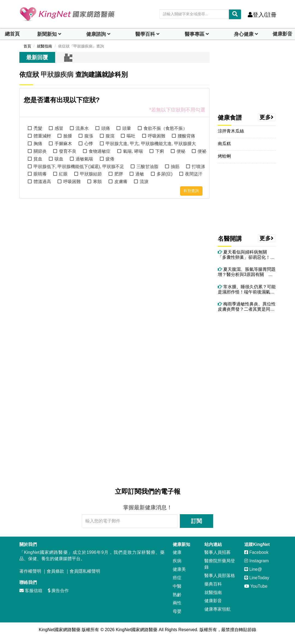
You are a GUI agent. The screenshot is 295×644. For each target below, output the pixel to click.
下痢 (160, 151)
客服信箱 (31, 591)
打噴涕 (198, 167)
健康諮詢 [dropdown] (96, 34)
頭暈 (127, 128)
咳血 (59, 159)
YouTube (256, 586)
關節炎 (40, 151)
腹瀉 (110, 136)
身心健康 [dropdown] (244, 34)
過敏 (140, 174)
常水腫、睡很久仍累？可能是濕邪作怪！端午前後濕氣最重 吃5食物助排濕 (247, 289)
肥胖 (119, 174)
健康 (177, 552)
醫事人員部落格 (220, 576)
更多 (267, 117)
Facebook (256, 552)
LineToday (257, 578)
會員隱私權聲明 (85, 571)
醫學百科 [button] (145, 34)
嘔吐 (131, 136)
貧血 (38, 159)
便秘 (181, 151)
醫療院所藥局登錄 (220, 564)
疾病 (177, 561)
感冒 (59, 128)
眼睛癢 (40, 174)
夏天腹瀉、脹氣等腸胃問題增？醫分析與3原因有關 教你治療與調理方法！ (247, 272)
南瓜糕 (224, 144)
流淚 (144, 182)
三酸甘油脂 (147, 167)
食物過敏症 (100, 151)
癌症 (177, 578)
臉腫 (68, 136)
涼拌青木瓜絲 (231, 131)
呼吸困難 (157, 136)
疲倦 (110, 159)
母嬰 (177, 611)
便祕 (202, 151)
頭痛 (106, 128)
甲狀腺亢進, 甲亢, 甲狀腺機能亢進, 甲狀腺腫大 (151, 144)
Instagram (257, 561)
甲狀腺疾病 (57, 74)
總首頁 (12, 34)
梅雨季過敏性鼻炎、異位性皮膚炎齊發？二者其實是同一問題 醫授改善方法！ (247, 307)
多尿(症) (165, 174)
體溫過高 (42, 182)
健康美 (179, 569)
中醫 (177, 586)
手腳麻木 (63, 144)
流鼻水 (82, 128)
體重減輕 (42, 136)
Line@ (253, 569)
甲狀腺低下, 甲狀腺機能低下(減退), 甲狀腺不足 (79, 167)
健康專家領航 (217, 609)
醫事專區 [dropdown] (195, 34)
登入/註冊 (262, 15)
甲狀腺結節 (91, 174)
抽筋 (175, 167)
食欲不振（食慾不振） (165, 128)
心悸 (89, 144)
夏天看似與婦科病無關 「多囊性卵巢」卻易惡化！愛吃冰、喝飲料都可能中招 (246, 255)
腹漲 (89, 136)
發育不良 (68, 151)
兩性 (177, 603)
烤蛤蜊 (224, 156)
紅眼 (63, 174)
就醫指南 (213, 592)
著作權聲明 (30, 571)
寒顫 (97, 182)
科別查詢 (191, 191)
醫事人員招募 (217, 552)
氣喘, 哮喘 (133, 151)
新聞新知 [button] (47, 34)
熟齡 (177, 595)
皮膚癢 (121, 182)
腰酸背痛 (186, 136)
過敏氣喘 (84, 159)
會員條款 (55, 571)
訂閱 (196, 521)
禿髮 (38, 128)
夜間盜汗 (194, 174)
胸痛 (38, 144)
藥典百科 (213, 584)
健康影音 (282, 34)
